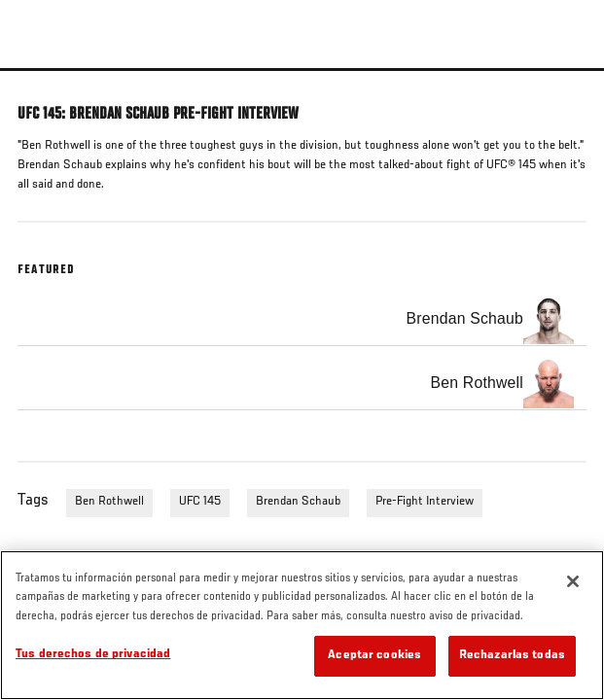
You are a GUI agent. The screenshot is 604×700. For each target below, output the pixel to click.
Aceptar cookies (374, 656)
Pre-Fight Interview (425, 502)
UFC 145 (200, 502)
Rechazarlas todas (512, 656)
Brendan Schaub (298, 502)
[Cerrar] (573, 581)
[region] (302, 625)
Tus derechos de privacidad (93, 655)
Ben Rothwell (109, 502)
